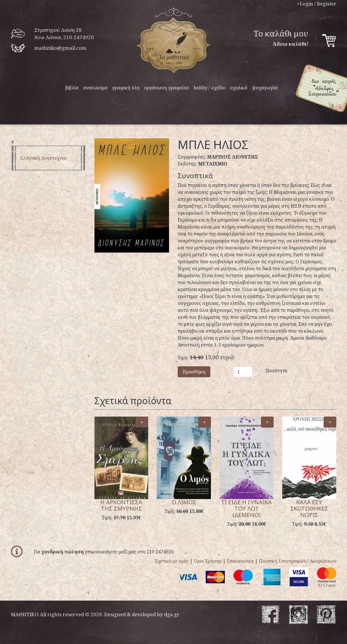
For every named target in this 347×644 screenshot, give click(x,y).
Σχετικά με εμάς (172, 561)
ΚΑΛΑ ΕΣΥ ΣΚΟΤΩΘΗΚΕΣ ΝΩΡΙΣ (309, 508)
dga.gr (172, 614)
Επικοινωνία (240, 561)
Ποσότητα (270, 371)
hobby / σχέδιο (209, 88)
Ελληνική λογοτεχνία (43, 158)
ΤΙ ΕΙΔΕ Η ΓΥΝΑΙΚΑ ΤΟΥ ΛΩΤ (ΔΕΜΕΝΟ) (246, 508)
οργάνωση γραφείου (167, 88)
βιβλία (72, 88)
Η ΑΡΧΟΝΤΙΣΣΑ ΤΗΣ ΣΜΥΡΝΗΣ (121, 505)
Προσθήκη (194, 372)
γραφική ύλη (126, 88)
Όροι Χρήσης (208, 561)
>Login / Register (317, 4)
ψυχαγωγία (265, 88)
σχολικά (239, 88)
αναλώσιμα (95, 88)
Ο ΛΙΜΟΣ (184, 502)
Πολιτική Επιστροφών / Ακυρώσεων (298, 561)
